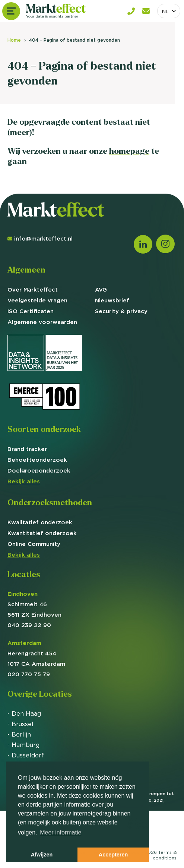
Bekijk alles (24, 481)
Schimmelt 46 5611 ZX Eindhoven (34, 604)
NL (165, 11)
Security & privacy (121, 311)
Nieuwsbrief (112, 300)
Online (34, 544)
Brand (27, 449)
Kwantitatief (42, 533)
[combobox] (169, 11)
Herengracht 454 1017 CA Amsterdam (36, 653)
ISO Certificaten (31, 311)
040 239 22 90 (29, 625)
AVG (101, 290)
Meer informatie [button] (61, 832)
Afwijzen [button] (42, 855)
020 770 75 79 (29, 674)
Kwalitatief (40, 522)
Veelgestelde (37, 300)
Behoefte (37, 460)
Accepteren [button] (113, 855)
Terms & (165, 855)
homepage (129, 151)
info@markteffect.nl (40, 239)
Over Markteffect (33, 290)
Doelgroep (39, 470)
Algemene (42, 322)
